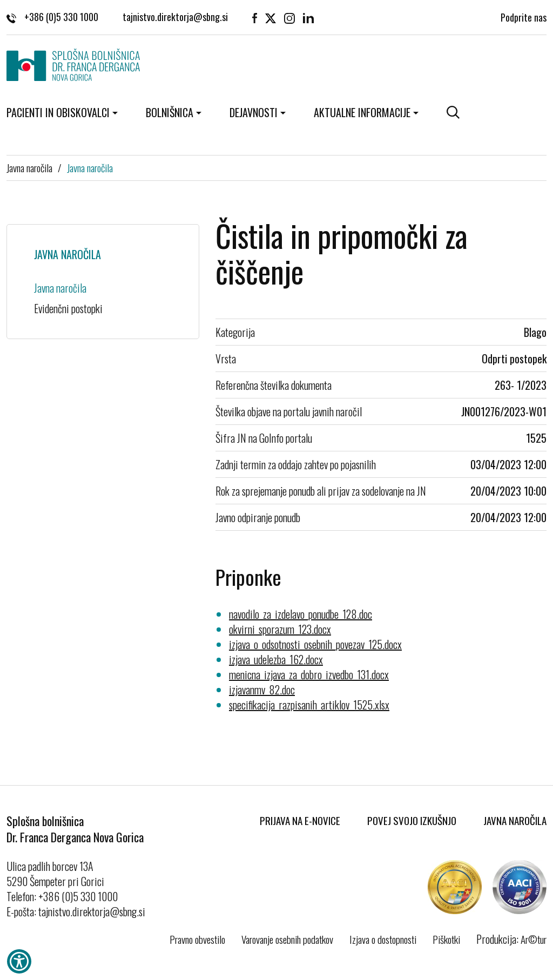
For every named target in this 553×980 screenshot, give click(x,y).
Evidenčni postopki (68, 308)
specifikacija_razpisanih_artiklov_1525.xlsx (309, 705)
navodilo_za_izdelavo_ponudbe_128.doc (301, 614)
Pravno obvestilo (197, 939)
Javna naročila (29, 167)
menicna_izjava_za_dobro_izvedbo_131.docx (309, 674)
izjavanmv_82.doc (262, 690)
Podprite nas (524, 16)
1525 (536, 438)
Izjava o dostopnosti (383, 939)
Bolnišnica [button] (170, 112)
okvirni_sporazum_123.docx (280, 629)
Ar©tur (534, 939)
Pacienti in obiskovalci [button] (58, 112)
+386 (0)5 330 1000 (52, 16)
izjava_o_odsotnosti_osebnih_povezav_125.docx (315, 644)
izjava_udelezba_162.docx (276, 659)
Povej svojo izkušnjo (412, 820)
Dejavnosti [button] (254, 112)
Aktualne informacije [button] (362, 112)
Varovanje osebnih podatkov (287, 939)
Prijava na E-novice (300, 820)
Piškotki (446, 939)
